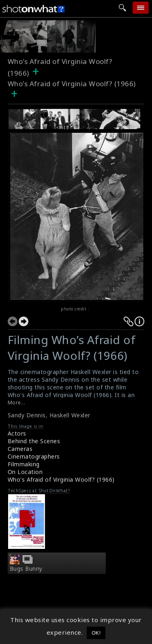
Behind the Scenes (34, 441)
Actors (17, 433)
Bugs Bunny (26, 569)
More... (17, 403)
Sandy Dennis (27, 415)
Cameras (20, 449)
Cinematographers (34, 456)
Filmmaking (24, 464)
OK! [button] (96, 633)
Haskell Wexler (70, 415)
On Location (25, 472)
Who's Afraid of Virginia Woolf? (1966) (61, 479)
